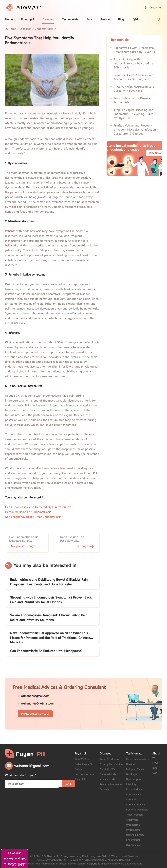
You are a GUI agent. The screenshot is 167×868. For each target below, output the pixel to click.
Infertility (131, 784)
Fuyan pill (27, 19)
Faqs (90, 19)
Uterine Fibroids (135, 835)
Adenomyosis (107, 779)
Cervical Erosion (135, 804)
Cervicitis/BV (107, 769)
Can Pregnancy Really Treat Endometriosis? (34, 517)
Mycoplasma (133, 830)
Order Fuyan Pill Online (84, 767)
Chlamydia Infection (111, 764)
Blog (121, 19)
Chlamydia (132, 820)
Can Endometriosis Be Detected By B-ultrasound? (38, 507)
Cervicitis (132, 799)
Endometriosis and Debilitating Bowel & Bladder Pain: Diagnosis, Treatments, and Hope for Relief (49, 582)
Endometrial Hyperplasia (133, 842)
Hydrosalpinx (134, 779)
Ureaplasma (133, 825)
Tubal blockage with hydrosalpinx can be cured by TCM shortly (133, 63)
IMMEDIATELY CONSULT (35, 714)
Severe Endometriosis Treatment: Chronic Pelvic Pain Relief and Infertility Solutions (49, 618)
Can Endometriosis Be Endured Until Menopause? (46, 651)
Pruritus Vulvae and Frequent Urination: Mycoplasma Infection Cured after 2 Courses (135, 130)
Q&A (136, 19)
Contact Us (156, 7)
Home (9, 19)
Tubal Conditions (109, 759)
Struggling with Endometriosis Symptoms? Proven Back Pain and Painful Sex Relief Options (51, 600)
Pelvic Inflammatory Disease (111, 787)
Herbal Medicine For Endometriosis (28, 512)
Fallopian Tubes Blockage (135, 772)
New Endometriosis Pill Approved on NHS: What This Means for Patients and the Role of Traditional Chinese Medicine (50, 637)
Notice (105, 19)
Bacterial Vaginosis (137, 810)
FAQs (155, 763)
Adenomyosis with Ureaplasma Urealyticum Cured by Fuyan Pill (135, 50)
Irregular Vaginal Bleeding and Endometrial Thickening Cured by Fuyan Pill (134, 114)
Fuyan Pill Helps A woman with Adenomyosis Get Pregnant (134, 77)
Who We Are (82, 759)
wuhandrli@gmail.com (35, 696)
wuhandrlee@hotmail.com (38, 703)
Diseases (48, 19)
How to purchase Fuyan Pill (84, 777)
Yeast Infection (134, 815)
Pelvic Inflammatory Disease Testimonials (132, 100)
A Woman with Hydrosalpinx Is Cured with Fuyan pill (134, 89)
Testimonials (70, 19)
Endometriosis (44, 29)
